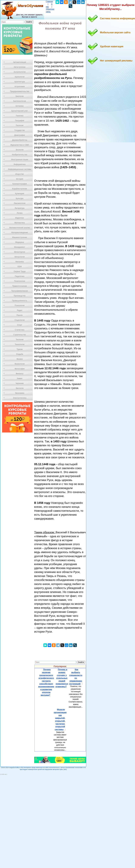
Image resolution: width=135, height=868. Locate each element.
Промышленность (20, 301)
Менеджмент (20, 247)
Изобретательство (20, 155)
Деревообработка (20, 140)
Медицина (20, 242)
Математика (20, 223)
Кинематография (20, 184)
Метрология (20, 257)
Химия (20, 378)
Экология (20, 388)
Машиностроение (20, 237)
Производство (20, 296)
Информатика (20, 164)
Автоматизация (20, 62)
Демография (20, 135)
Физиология (20, 364)
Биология (20, 96)
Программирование (20, 291)
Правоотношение (20, 286)
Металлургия (20, 252)
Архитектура (20, 82)
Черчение (20, 383)
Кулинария (20, 194)
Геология (20, 125)
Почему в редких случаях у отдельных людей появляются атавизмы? (62, 678)
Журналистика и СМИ (20, 145)
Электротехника (20, 398)
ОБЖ (20, 267)
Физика (20, 359)
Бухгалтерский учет (20, 111)
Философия (20, 369)
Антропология (20, 72)
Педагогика (20, 276)
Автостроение (20, 67)
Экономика (20, 393)
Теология (20, 340)
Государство (20, 130)
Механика (20, 262)
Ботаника (20, 106)
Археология (20, 77)
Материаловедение (20, 233)
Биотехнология (20, 101)
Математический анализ (20, 228)
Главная (49, 2)
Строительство (20, 335)
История (20, 179)
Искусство (20, 174)
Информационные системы (20, 169)
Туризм (20, 349)
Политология (20, 281)
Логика (20, 213)
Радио (20, 310)
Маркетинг (20, 218)
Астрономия (20, 87)
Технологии (20, 344)
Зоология (20, 150)
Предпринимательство (20, 91)
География (20, 121)
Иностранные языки (20, 160)
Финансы (20, 374)
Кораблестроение (20, 189)
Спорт (20, 325)
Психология (20, 306)
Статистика (20, 330)
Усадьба (20, 354)
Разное (20, 315)
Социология (20, 320)
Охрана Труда (20, 271)
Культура (20, 198)
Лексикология (20, 203)
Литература (20, 208)
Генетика (20, 116)
